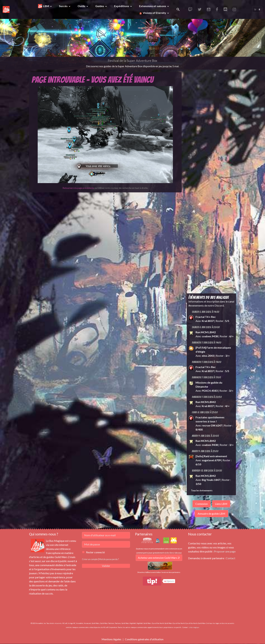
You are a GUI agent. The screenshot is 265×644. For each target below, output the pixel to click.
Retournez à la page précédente (78, 188)
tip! (152, 581)
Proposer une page (225, 551)
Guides (100, 6)
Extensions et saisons (153, 6)
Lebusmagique (194, 627)
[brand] (7, 9)
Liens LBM (221, 504)
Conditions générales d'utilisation (144, 639)
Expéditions (122, 6)
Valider (106, 566)
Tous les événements (202, 490)
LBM (46, 6)
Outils (82, 6)
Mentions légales (111, 639)
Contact (231, 558)
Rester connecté (95, 552)
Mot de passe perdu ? (109, 559)
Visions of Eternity (154, 13)
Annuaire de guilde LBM (211, 514)
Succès (64, 6)
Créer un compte (90, 559)
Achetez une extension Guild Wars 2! (159, 558)
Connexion (202, 504)
